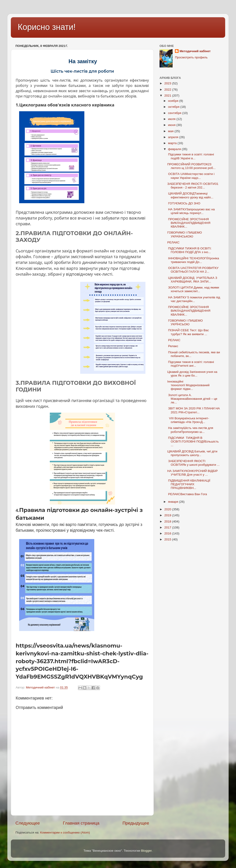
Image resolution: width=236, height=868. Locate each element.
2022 (168, 90)
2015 (168, 539)
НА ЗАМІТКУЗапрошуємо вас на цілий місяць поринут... (191, 211)
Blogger (146, 851)
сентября (175, 113)
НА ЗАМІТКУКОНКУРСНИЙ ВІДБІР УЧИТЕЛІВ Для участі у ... (193, 473)
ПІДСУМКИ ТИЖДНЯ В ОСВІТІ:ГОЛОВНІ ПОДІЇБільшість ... (193, 441)
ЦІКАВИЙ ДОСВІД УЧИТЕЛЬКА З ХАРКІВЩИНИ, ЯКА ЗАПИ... (192, 280)
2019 (168, 515)
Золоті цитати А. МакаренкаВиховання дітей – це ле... (192, 399)
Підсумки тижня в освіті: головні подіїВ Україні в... (191, 156)
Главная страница (81, 823)
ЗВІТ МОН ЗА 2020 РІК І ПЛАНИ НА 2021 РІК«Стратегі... (194, 410)
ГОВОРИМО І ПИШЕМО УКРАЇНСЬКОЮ (185, 234)
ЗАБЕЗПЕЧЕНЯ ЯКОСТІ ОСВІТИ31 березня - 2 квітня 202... (193, 186)
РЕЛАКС (174, 242)
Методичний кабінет (195, 51)
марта (173, 143)
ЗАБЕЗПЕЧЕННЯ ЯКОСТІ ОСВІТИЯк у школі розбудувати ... (193, 463)
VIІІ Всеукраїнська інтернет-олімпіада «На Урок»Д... (188, 420)
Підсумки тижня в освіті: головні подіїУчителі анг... (191, 364)
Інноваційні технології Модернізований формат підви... (188, 385)
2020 (168, 509)
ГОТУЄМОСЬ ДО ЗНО (184, 203)
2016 (168, 533)
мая (171, 131)
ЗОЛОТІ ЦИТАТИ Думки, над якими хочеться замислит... (193, 289)
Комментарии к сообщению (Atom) (65, 832)
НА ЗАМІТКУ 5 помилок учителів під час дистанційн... (194, 299)
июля (172, 119)
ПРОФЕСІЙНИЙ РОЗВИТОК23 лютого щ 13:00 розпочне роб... (192, 166)
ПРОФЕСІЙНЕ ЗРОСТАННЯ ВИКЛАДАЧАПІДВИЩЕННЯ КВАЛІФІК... (189, 223)
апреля (174, 137)
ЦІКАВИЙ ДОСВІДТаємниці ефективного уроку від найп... (190, 195)
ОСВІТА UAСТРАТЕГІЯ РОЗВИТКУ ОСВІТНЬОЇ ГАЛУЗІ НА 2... (193, 270)
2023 (168, 83)
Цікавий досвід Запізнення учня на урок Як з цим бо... (192, 374)
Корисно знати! (47, 27)
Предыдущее (136, 823)
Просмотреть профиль (191, 57)
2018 (168, 521)
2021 (168, 96)
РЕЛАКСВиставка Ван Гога (187, 494)
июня (172, 125)
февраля (175, 149)
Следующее (28, 823)
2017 (168, 527)
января (174, 502)
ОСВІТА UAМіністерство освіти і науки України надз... (191, 176)
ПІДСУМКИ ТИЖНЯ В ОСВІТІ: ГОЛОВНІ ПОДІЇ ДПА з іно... (189, 250)
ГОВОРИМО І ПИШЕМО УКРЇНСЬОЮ (185, 322)
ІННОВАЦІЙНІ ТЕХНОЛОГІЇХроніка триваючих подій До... (193, 260)
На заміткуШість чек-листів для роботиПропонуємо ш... (190, 430)
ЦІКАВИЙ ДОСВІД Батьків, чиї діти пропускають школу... (192, 453)
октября (174, 107)
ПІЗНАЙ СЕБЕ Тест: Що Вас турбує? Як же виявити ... (188, 332)
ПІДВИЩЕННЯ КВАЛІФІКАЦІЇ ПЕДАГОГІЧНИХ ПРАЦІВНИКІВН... (189, 484)
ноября (174, 101)
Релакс (173, 346)
